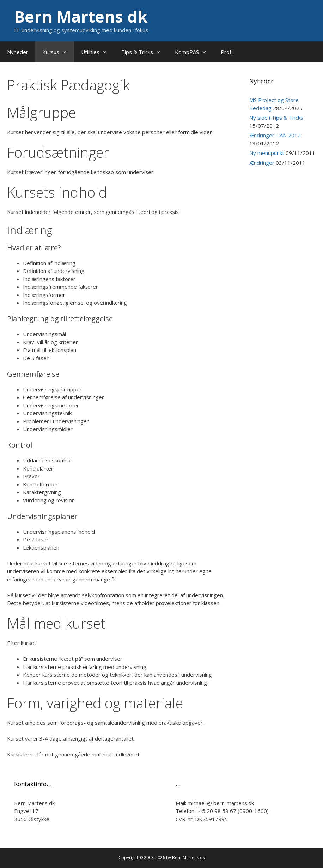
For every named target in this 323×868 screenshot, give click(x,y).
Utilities (98, 52)
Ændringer (262, 163)
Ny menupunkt (267, 153)
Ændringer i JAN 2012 (275, 135)
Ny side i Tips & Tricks (276, 118)
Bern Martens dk (81, 16)
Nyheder (18, 52)
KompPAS (194, 52)
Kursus (58, 52)
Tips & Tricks (145, 52)
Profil (227, 52)
